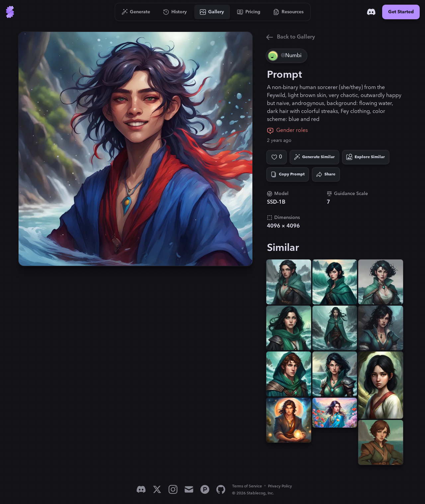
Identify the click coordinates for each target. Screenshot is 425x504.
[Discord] (371, 12)
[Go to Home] (10, 12)
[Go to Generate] (136, 12)
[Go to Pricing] (249, 12)
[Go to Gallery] (212, 12)
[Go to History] (175, 12)
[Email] (189, 489)
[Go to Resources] (289, 12)
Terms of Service (247, 486)
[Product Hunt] (205, 489)
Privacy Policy (280, 486)
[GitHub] (221, 489)
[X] (157, 489)
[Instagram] (173, 489)
